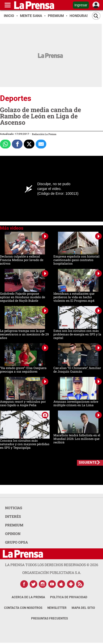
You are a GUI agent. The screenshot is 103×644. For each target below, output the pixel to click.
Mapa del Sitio (83, 608)
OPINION (13, 534)
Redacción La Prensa (44, 134)
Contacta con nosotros (23, 608)
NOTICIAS (14, 508)
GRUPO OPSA (16, 542)
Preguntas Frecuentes (49, 618)
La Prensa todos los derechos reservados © (52, 565)
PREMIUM (14, 525)
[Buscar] (96, 16)
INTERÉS (13, 516)
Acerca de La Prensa (28, 597)
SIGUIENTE (88, 462)
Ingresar (81, 5)
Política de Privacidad (69, 597)
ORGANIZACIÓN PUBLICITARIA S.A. (52, 573)
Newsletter (57, 608)
